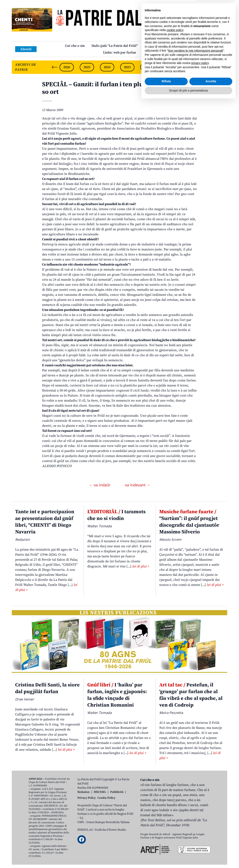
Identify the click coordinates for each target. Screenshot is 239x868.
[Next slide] (220, 67)
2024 (107, 67)
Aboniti (26, 49)
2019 (208, 67)
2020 (188, 67)
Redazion (84, 792)
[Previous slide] (54, 67)
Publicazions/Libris (159, 46)
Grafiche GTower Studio (110, 830)
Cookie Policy (106, 798)
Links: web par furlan (120, 52)
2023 (127, 67)
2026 (67, 67)
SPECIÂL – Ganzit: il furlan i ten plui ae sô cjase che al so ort (119, 88)
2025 (87, 67)
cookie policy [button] (175, 796)
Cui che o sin (75, 46)
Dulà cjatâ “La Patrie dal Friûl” (115, 46)
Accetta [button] (211, 847)
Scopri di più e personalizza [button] (189, 856)
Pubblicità (117, 792)
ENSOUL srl (85, 830)
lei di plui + (141, 566)
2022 (147, 67)
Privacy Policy (87, 798)
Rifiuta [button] (166, 847)
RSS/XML (100, 792)
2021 (168, 67)
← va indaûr (100, 485)
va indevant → (138, 485)
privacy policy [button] (200, 829)
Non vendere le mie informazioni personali (195, 817)
